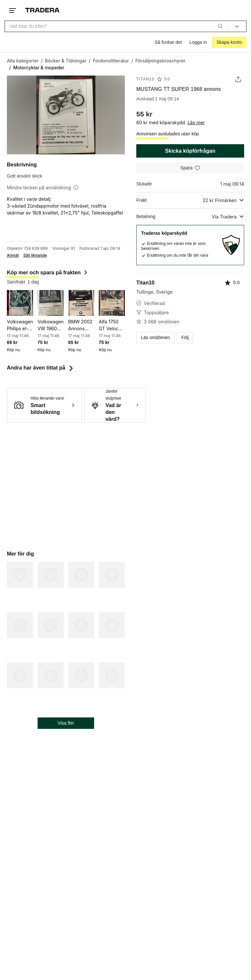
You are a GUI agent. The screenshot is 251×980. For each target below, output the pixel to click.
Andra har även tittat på (41, 368)
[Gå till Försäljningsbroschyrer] (160, 61)
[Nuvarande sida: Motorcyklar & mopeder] (39, 68)
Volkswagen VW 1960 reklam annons (51, 325)
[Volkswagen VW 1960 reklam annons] (51, 303)
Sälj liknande (35, 255)
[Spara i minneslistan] (190, 168)
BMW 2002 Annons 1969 (80, 325)
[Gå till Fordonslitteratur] (111, 61)
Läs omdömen (155, 337)
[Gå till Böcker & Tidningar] (66, 61)
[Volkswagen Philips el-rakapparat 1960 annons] (20, 303)
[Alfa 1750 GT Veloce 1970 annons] (112, 303)
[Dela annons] (238, 79)
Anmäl (13, 255)
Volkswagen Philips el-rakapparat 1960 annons (20, 325)
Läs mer (196, 122)
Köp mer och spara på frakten (48, 273)
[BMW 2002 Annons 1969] (81, 303)
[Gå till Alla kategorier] (23, 61)
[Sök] (220, 26)
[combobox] (116, 26)
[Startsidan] (42, 10)
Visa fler (66, 723)
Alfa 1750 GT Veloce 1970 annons (110, 325)
